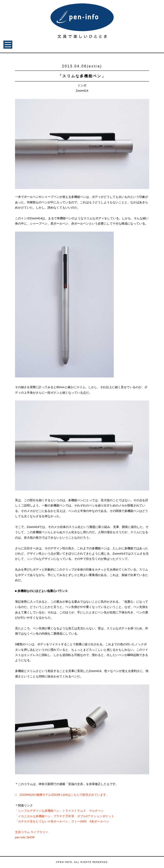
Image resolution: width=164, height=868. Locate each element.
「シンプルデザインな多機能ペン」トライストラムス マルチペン (59, 811)
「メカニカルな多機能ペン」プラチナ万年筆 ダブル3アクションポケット (65, 816)
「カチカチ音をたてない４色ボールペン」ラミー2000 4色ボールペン (62, 821)
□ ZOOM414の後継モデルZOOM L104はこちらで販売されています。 (62, 795)
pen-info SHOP (25, 837)
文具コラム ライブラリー (32, 832)
